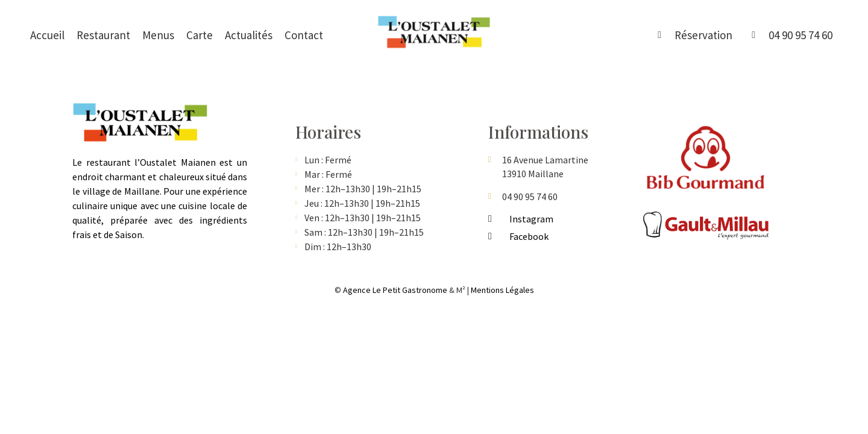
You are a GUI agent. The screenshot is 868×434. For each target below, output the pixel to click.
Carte (200, 35)
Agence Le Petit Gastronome (395, 290)
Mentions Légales (502, 290)
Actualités (249, 35)
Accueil (47, 35)
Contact (304, 35)
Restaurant (103, 35)
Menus (158, 35)
